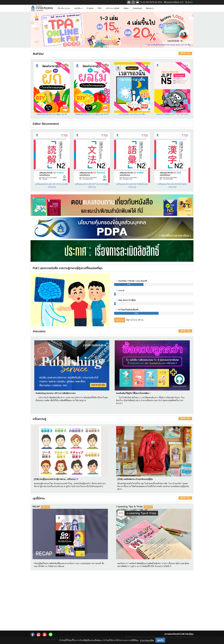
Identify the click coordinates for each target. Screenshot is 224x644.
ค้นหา (189, 2)
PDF (100, 8)
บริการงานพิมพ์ (112, 8)
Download (137, 8)
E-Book (90, 8)
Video (126, 8)
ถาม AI (121, 290)
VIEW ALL (185, 53)
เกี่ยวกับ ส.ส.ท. (64, 8)
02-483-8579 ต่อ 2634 (151, 2)
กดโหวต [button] (120, 320)
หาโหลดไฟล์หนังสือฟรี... (129, 310)
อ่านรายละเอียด (147, 640)
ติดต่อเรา (150, 8)
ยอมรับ (160, 640)
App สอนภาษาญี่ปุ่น (127, 300)
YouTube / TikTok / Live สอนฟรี (133, 281)
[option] (112, 30)
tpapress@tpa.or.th (174, 2)
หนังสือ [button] (78, 8)
